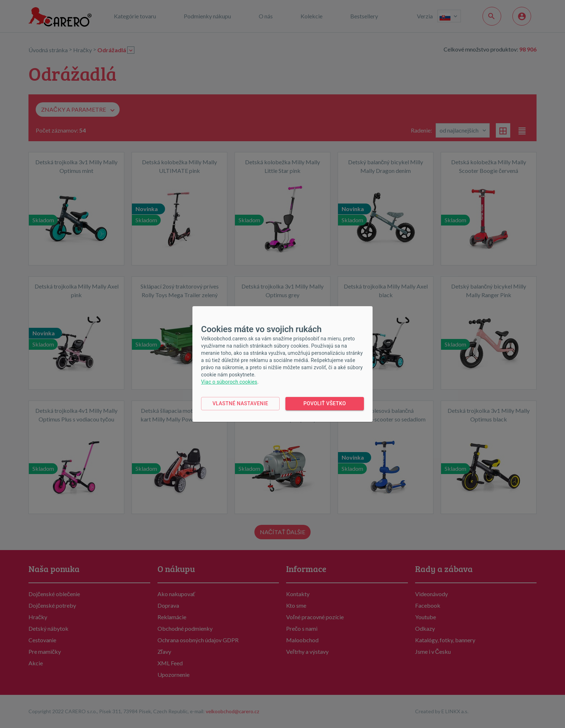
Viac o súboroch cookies (229, 382)
